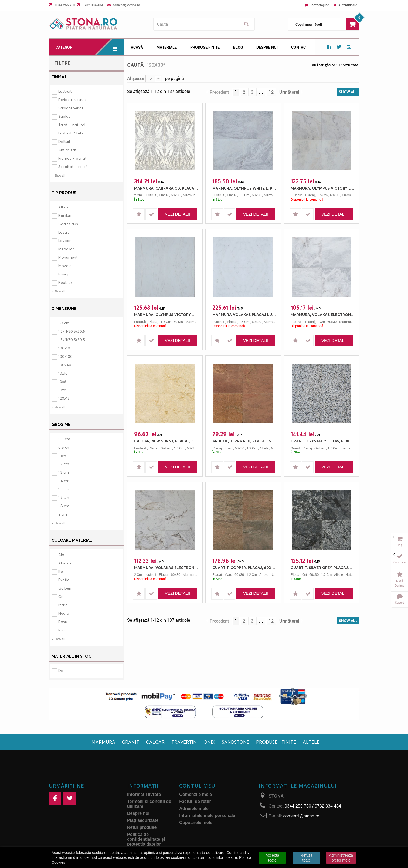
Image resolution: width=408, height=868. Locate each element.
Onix (209, 742)
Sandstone (236, 742)
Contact (300, 47)
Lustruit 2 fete (71, 133)
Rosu (63, 622)
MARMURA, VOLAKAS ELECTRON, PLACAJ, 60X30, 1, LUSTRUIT (323, 314)
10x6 (62, 381)
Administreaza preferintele (341, 858)
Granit (131, 742)
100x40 (65, 365)
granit (295, 448)
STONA (276, 796)
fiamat (346, 448)
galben (166, 448)
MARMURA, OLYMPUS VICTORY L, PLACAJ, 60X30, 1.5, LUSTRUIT (323, 188)
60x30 (176, 195)
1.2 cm (252, 448)
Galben (65, 588)
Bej (61, 571)
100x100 (65, 356)
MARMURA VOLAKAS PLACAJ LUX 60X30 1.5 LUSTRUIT (244, 314)
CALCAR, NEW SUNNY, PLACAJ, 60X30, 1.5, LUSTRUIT (166, 441)
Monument (68, 257)
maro (228, 574)
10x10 (63, 373)
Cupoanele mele (196, 822)
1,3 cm (64, 472)
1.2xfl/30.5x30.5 (72, 331)
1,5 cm (64, 489)
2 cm (63, 514)
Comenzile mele (195, 794)
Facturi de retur (195, 801)
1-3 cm (64, 323)
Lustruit (65, 91)
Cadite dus (68, 224)
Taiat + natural (72, 125)
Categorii (90, 47)
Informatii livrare (144, 794)
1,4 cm (64, 481)
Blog (238, 47)
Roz (62, 630)
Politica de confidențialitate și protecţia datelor (146, 839)
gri (305, 574)
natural (276, 574)
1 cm (62, 455)
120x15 (64, 398)
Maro (63, 605)
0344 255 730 (65, 5)
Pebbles (65, 282)
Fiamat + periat (72, 158)
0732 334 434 (93, 5)
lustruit (150, 195)
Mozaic (65, 266)
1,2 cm (64, 464)
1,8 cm (64, 506)
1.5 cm (244, 195)
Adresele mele (194, 808)
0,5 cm (64, 439)
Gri (61, 596)
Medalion (67, 249)
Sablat (64, 116)
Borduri (65, 215)
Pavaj (63, 274)
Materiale (167, 47)
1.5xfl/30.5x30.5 (72, 340)
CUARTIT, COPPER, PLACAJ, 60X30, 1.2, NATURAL (244, 568)
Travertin (184, 742)
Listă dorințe (399, 583)
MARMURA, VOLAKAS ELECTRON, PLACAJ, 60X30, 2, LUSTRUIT (166, 568)
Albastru (66, 563)
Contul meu (197, 786)
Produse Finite (205, 47)
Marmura (103, 742)
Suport (399, 602)
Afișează (135, 78)
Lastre (64, 232)
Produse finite (276, 742)
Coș (399, 545)
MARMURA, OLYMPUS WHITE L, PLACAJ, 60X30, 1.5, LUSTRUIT (244, 188)
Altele (63, 207)
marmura (190, 195)
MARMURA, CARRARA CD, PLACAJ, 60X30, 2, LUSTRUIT (166, 188)
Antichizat (67, 150)
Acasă (137, 47)
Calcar (155, 742)
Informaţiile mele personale (207, 815)
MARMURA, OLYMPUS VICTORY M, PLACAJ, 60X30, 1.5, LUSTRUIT (166, 314)
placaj (164, 195)
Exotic (64, 580)
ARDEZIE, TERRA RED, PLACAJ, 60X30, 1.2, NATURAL (244, 441)
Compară (399, 562)
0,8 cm (64, 447)
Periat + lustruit (72, 100)
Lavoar (64, 240)
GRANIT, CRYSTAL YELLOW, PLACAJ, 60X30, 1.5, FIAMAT (323, 441)
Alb (61, 555)
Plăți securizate (143, 820)
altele (264, 448)
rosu (228, 448)
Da (61, 670)
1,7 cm (64, 497)
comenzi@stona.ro (126, 5)
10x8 (62, 390)
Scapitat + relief (73, 166)
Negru (64, 613)
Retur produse (142, 827)
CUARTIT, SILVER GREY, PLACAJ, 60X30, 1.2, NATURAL (323, 568)
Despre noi (267, 47)
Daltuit (64, 141)
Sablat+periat (71, 108)
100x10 (64, 348)
